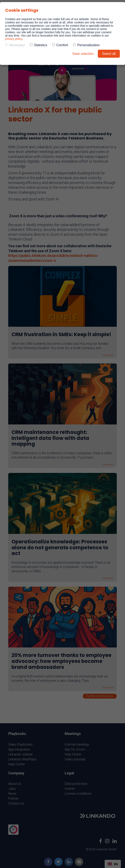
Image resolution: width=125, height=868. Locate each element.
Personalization (86, 45)
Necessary (15, 45)
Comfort (60, 45)
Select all (109, 54)
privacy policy (14, 39)
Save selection (83, 54)
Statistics (39, 45)
